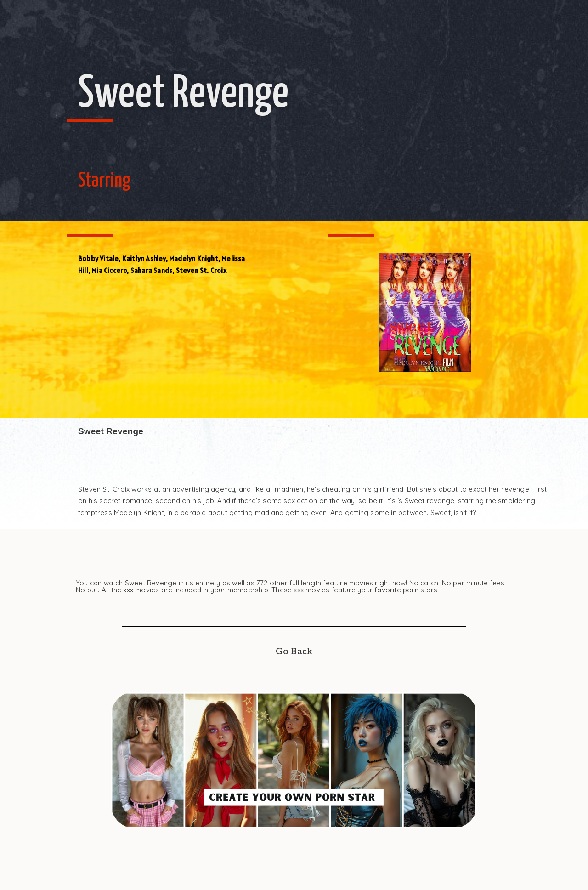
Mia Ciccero (109, 270)
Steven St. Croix (201, 270)
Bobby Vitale (98, 258)
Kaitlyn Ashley (144, 258)
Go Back (294, 652)
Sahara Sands (151, 270)
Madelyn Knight (194, 258)
